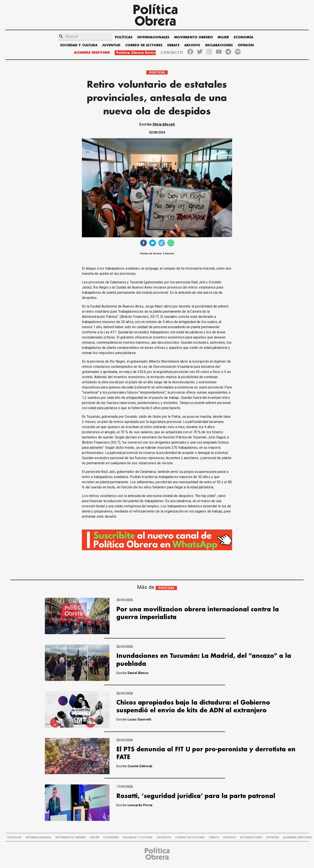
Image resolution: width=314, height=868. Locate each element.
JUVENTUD (111, 45)
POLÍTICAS (124, 37)
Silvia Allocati (164, 124)
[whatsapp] (171, 243)
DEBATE (173, 45)
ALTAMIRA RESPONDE (92, 53)
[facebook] (144, 243)
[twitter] (153, 243)
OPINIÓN (246, 45)
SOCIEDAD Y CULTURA (79, 45)
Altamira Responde (298, 838)
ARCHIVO (192, 45)
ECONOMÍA (244, 37)
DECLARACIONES (219, 45)
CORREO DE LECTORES (144, 45)
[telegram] (162, 243)
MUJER (223, 37)
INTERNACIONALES (153, 37)
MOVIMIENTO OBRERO (194, 37)
